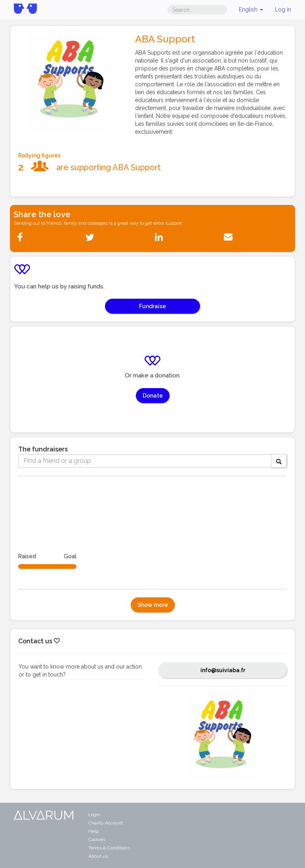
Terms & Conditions (109, 848)
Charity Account (106, 823)
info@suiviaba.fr (223, 670)
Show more (153, 605)
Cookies (97, 840)
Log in (283, 9)
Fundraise (152, 306)
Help (93, 831)
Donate (153, 396)
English (251, 9)
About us (98, 856)
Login (94, 815)
